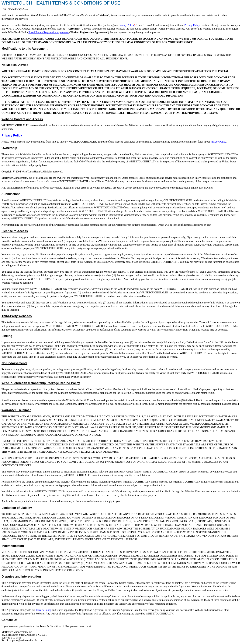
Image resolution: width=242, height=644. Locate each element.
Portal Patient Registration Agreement (48, 32)
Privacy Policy (126, 25)
